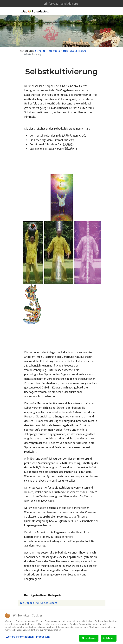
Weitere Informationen (20, 637)
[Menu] (101, 11)
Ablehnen (109, 638)
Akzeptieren (89, 638)
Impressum (43, 637)
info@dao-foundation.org (62, 3)
